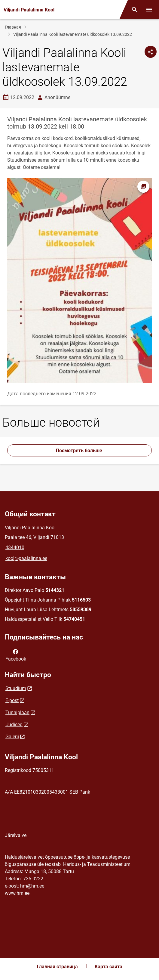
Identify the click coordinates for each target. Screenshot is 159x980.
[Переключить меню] (149, 10)
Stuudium (16, 688)
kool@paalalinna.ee (26, 558)
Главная (13, 27)
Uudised (14, 725)
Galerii (12, 737)
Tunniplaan (17, 712)
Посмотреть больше (80, 451)
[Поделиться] (151, 52)
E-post (12, 700)
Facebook (16, 655)
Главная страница (57, 967)
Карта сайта (109, 967)
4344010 (15, 548)
